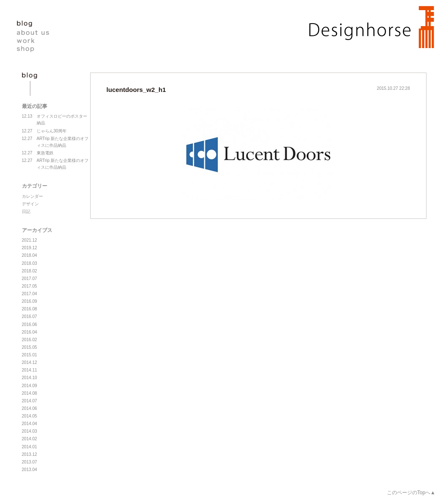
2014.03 (30, 431)
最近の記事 (35, 106)
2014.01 (30, 447)
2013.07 (30, 462)
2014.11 (30, 370)
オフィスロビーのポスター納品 (55, 119)
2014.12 (30, 362)
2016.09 (30, 301)
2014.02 (30, 439)
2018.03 (30, 263)
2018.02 (30, 271)
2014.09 (30, 386)
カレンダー (32, 196)
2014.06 (30, 408)
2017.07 (30, 279)
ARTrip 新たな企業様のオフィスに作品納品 (55, 141)
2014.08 (30, 393)
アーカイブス (37, 230)
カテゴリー (35, 186)
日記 (26, 211)
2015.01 (30, 355)
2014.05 (30, 416)
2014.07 (30, 401)
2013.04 (30, 470)
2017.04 (30, 294)
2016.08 (30, 309)
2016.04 (30, 332)
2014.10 (30, 378)
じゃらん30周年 (44, 131)
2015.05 (30, 347)
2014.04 (30, 424)
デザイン (30, 204)
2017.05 (30, 286)
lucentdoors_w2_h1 (136, 90)
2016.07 (30, 316)
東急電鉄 (38, 153)
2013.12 (30, 454)
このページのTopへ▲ (411, 493)
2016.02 (30, 340)
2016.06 (30, 325)
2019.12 (30, 248)
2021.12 (30, 240)
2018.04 (30, 255)
